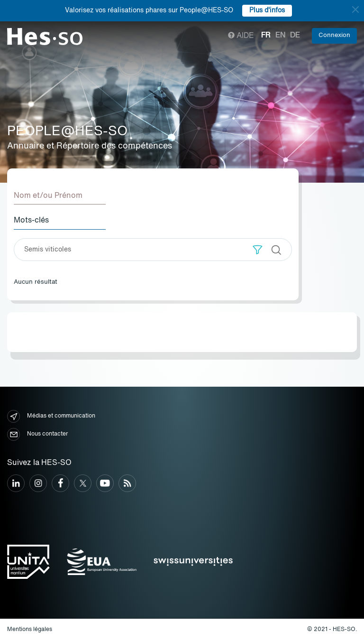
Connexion (334, 35)
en (280, 36)
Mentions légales (30, 630)
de (295, 36)
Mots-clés (31, 221)
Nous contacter (37, 434)
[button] (258, 250)
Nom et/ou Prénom (48, 196)
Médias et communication (51, 416)
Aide (241, 36)
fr (266, 36)
